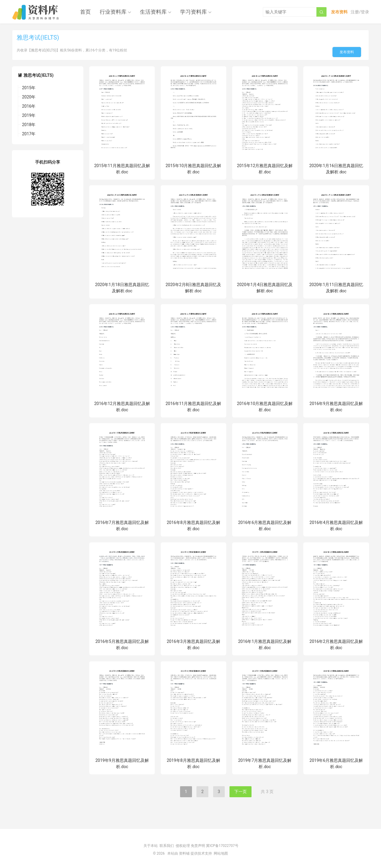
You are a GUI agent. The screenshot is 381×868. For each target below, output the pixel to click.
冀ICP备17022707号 (222, 846)
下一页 (241, 792)
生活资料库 (153, 12)
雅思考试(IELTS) (39, 75)
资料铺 (184, 853)
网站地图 (221, 853)
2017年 (29, 134)
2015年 (29, 88)
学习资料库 (193, 12)
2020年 (29, 97)
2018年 (29, 125)
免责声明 (198, 846)
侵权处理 (183, 846)
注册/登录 (360, 12)
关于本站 (151, 846)
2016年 (29, 106)
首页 (85, 12)
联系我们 (167, 846)
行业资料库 (113, 12)
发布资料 (347, 52)
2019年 (29, 115)
